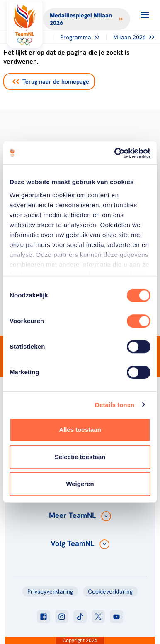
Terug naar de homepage (51, 81)
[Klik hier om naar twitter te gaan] (98, 617)
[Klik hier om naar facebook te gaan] (44, 617)
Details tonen (115, 405)
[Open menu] (145, 15)
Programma (80, 37)
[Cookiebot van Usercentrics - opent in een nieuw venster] (115, 153)
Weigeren (80, 484)
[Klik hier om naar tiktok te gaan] (80, 617)
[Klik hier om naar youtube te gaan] (116, 617)
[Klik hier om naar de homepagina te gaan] (25, 24)
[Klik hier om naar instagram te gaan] (62, 617)
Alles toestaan (80, 430)
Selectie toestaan (80, 457)
